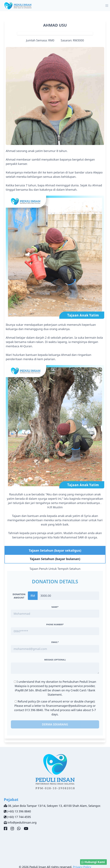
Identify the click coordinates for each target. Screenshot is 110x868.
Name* (55, 607)
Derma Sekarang (55, 724)
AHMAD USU (55, 25)
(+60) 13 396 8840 (19, 811)
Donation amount (19, 596)
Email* (55, 642)
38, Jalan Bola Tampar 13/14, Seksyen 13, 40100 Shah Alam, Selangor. (54, 806)
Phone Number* (55, 625)
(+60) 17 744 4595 (19, 817)
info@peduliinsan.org (22, 822)
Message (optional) (55, 660)
